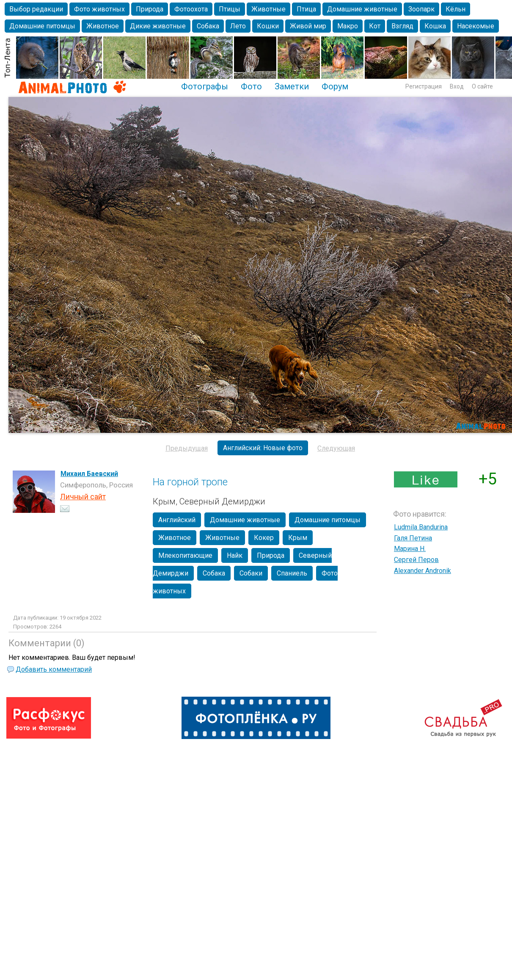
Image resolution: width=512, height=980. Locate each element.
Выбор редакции (36, 9)
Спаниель (292, 573)
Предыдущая (187, 448)
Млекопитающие (185, 555)
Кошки (268, 26)
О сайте (482, 86)
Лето (238, 26)
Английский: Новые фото (263, 448)
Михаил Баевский (89, 474)
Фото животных (99, 9)
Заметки (292, 86)
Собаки (251, 573)
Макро (348, 26)
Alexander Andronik (423, 571)
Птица (306, 9)
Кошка (435, 26)
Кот (375, 26)
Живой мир (308, 26)
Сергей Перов (416, 560)
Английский (177, 520)
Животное (103, 26)
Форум (335, 86)
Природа (150, 9)
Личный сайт (83, 497)
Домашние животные (362, 9)
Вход (457, 86)
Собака (208, 26)
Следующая (336, 448)
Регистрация (424, 86)
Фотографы (205, 86)
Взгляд (402, 26)
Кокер (264, 538)
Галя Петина (413, 538)
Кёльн (456, 9)
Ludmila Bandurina (421, 527)
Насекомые (476, 26)
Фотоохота (191, 9)
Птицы (230, 9)
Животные (268, 9)
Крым (298, 538)
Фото (251, 86)
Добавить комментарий (54, 669)
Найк (235, 555)
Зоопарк (421, 9)
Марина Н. (410, 549)
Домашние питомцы (42, 26)
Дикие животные (158, 26)
